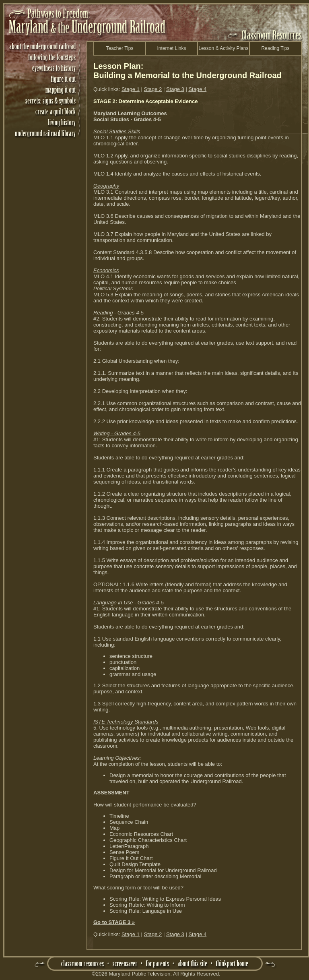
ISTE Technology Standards (126, 722)
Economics (106, 270)
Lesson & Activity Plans (223, 48)
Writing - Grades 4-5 (117, 433)
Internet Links (171, 48)
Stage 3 (175, 89)
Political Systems (113, 288)
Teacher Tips (119, 48)
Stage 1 (131, 89)
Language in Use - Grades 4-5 (129, 603)
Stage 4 (197, 89)
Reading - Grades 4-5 (118, 313)
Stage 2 (153, 89)
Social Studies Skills (117, 131)
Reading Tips (275, 48)
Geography (106, 186)
